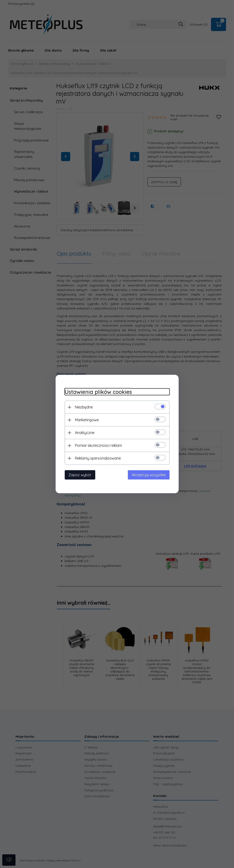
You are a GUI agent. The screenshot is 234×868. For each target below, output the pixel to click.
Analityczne (85, 433)
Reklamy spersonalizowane (98, 458)
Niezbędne (84, 407)
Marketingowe (87, 420)
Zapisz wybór (80, 475)
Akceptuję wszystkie (149, 475)
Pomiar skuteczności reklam (98, 445)
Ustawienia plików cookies (98, 392)
